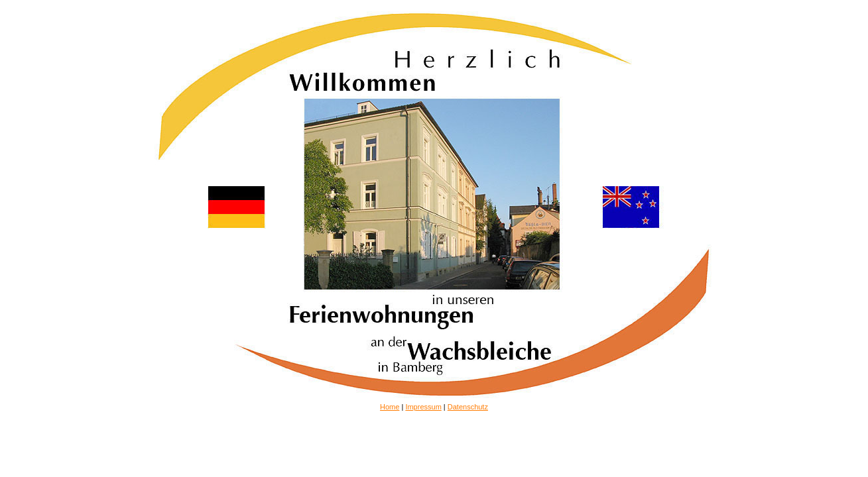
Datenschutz (468, 407)
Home (390, 407)
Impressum (423, 407)
